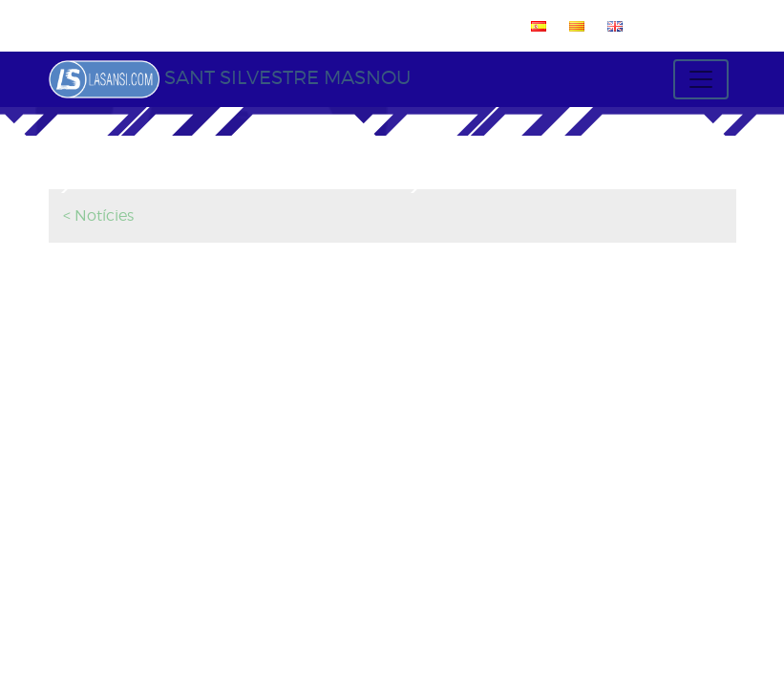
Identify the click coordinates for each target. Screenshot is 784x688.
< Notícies (98, 215)
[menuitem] (535, 26)
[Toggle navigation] (701, 79)
